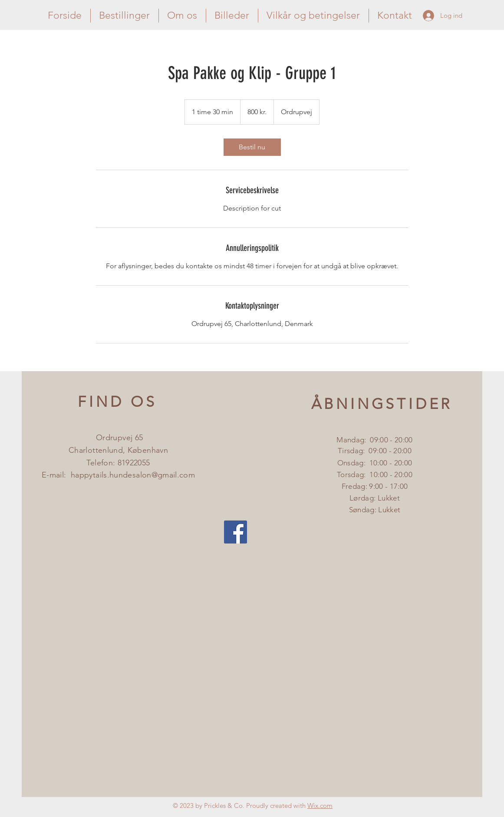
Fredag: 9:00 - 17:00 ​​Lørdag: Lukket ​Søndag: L (375, 498)
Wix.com (320, 805)
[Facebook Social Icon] (236, 532)
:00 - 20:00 (394, 451)
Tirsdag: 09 (357, 451)
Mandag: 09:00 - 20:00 (374, 440)
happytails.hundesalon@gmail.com (133, 475)
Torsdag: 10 (357, 474)
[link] (252, 147)
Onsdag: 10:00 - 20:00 (375, 463)
